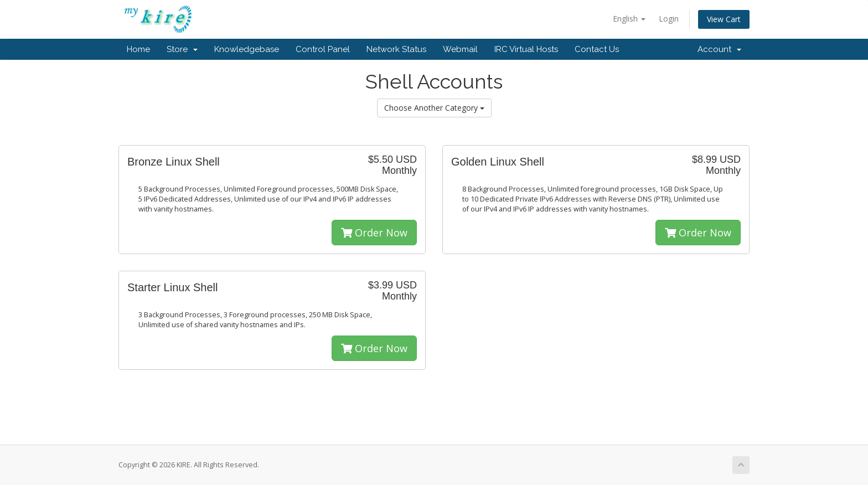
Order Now (374, 233)
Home (138, 49)
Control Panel (323, 49)
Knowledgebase (247, 49)
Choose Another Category (434, 108)
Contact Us (597, 49)
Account (719, 49)
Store (182, 49)
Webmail (460, 49)
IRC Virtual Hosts (526, 49)
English (629, 19)
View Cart (724, 19)
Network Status (396, 49)
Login (669, 19)
